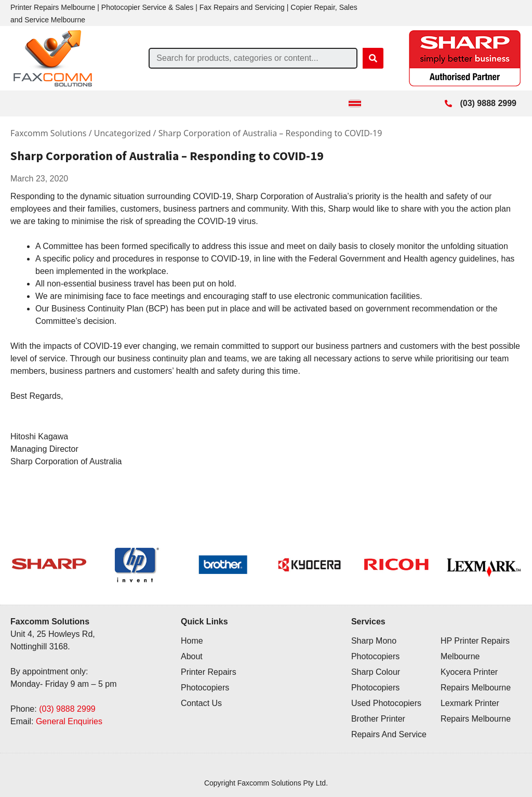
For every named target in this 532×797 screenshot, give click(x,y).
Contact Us (201, 703)
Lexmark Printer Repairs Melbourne (476, 711)
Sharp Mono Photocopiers (375, 649)
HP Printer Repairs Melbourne (475, 649)
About (192, 656)
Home (192, 641)
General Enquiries (69, 721)
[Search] (373, 58)
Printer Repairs (209, 672)
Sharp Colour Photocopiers (376, 680)
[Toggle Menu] (355, 103)
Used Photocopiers (386, 703)
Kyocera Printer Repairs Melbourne (476, 680)
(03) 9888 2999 (67, 709)
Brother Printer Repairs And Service (389, 727)
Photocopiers (205, 688)
